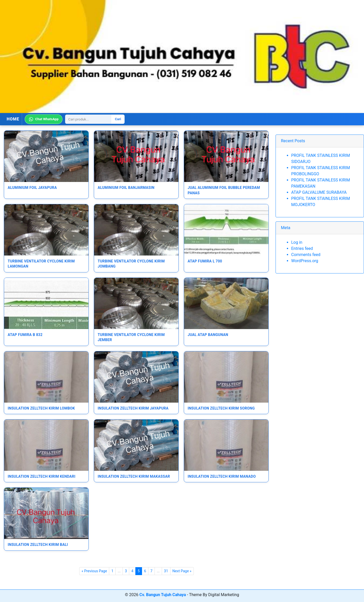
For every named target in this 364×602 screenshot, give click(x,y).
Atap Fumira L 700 (205, 261)
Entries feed (302, 248)
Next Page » (182, 571)
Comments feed (306, 255)
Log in (297, 242)
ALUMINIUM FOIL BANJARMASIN (126, 188)
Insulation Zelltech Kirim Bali (38, 545)
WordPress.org (305, 261)
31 (166, 571)
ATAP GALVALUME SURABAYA (319, 192)
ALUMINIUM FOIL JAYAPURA (32, 188)
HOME (13, 119)
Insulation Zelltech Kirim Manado (222, 476)
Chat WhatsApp (44, 119)
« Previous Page (94, 571)
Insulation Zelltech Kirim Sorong (221, 408)
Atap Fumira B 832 (25, 335)
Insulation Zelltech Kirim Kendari (42, 476)
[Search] (88, 119)
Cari (118, 119)
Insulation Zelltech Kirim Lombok (41, 408)
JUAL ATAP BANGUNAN (208, 335)
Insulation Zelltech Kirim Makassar (134, 476)
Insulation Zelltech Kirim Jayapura (133, 408)
